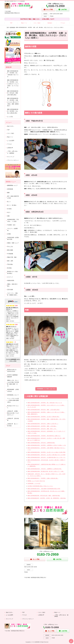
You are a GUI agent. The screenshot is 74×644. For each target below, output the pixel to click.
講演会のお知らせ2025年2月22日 (12, 370)
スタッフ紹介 (37, 23)
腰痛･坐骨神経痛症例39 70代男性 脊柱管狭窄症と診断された (44, 436)
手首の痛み (10, 264)
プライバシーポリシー (13, 160)
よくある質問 (11, 141)
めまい (9, 212)
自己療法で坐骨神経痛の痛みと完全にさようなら (40, 486)
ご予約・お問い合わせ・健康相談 (12, 152)
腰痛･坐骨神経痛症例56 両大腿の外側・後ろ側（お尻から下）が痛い (46, 471)
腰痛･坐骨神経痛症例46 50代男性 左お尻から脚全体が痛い (44, 417)
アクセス (63, 23)
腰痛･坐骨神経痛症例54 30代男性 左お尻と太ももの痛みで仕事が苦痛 (46, 452)
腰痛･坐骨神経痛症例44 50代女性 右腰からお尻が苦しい (43, 424)
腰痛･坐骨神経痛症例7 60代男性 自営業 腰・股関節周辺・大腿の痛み (47, 498)
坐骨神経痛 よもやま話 (34, 483)
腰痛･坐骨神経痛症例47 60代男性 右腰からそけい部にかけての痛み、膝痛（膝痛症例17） (13, 102)
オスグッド (10, 277)
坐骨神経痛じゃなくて (13, 395)
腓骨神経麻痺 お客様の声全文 (13, 390)
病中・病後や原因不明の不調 (13, 197)
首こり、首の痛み (12, 205)
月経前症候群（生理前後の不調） (13, 238)
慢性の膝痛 (10, 250)
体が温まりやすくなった (13, 407)
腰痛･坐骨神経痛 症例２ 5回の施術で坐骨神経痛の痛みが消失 (44, 489)
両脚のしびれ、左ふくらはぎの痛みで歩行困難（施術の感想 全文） (13, 383)
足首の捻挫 (10, 290)
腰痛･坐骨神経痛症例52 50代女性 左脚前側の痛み (41, 443)
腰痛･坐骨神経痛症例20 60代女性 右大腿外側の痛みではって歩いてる (46, 457)
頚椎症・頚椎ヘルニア (13, 243)
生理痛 (9, 234)
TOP (11, 23)
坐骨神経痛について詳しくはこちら (46, 389)
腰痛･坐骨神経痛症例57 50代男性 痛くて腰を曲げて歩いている (45, 403)
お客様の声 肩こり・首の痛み (13, 425)
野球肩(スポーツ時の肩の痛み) (13, 273)
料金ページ (24, 23)
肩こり (9, 202)
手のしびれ (10, 247)
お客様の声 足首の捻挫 (13, 419)
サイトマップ (11, 157)
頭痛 (8, 216)
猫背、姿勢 (10, 261)
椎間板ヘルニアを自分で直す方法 (36, 481)
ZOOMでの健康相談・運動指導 (13, 376)
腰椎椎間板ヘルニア (12, 185)
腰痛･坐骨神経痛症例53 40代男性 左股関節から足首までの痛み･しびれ (47, 445)
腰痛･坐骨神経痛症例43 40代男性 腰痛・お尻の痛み (42, 426)
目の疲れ (9, 209)
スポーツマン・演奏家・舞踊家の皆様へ (12, 294)
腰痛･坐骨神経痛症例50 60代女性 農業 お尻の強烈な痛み (44, 410)
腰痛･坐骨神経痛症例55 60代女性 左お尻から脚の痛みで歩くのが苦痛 (46, 455)
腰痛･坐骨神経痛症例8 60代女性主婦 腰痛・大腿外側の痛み (44, 496)
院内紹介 (50, 23)
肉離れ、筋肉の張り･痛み (13, 285)
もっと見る (10, 117)
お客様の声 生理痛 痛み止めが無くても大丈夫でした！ (13, 413)
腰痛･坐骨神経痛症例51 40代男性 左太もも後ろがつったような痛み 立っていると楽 (13, 84)
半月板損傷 (10, 254)
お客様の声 (10, 148)
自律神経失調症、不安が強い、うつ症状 (13, 220)
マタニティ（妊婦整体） (12, 229)
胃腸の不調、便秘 (12, 257)
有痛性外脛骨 (11, 281)
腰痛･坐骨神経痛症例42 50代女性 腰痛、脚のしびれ (42, 429)
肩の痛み (9, 268)
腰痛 (8, 193)
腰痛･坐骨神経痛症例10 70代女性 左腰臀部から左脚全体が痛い (45, 469)
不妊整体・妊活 (11, 225)
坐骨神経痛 (12, 27)
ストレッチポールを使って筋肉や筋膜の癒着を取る (13, 400)
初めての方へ (11, 126)
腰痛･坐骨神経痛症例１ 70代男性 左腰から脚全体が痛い (43, 478)
